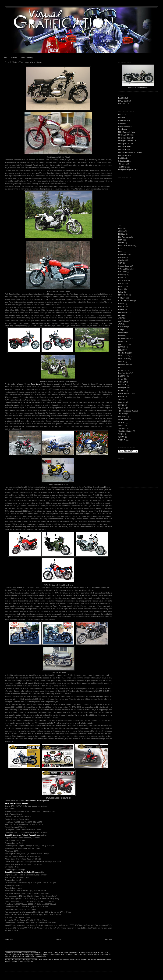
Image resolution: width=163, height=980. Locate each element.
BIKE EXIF (122, 115)
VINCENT (122, 428)
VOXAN (121, 434)
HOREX (121, 309)
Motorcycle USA (124, 149)
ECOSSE (122, 286)
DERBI (121, 278)
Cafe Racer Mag (124, 121)
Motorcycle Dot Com (126, 144)
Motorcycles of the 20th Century (130, 152)
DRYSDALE (123, 280)
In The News (123, 312)
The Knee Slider (124, 164)
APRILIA (121, 231)
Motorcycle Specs (125, 147)
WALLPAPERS (124, 104)
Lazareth (121, 336)
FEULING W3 (123, 295)
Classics (121, 260)
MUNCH (121, 362)
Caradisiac (122, 123)
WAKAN (121, 437)
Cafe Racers (123, 254)
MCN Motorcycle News (127, 132)
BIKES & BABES (124, 101)
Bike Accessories (125, 237)
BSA (120, 249)
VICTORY (122, 423)
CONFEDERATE (124, 269)
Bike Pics (122, 118)
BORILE (121, 243)
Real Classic (123, 158)
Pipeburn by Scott (125, 155)
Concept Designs (125, 266)
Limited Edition (124, 338)
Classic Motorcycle (125, 126)
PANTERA (122, 382)
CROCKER (122, 272)
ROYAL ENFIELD (125, 394)
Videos (121, 425)
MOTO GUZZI (123, 356)
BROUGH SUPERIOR (126, 246)
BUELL (121, 252)
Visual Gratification (125, 431)
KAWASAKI (123, 327)
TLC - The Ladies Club (127, 411)
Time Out (122, 408)
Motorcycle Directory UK (127, 141)
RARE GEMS (123, 98)
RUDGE (121, 396)
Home (5, 58)
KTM (120, 330)
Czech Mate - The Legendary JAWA (23, 62)
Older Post (108, 940)
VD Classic (122, 417)
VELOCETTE (123, 420)
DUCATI (121, 283)
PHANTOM (122, 385)
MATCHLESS (123, 344)
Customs (122, 275)
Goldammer (123, 298)
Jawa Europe (36, 384)
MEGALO (122, 347)
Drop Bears (122, 129)
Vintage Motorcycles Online (128, 170)
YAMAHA (122, 440)
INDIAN (121, 315)
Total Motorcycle (124, 167)
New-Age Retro (124, 373)
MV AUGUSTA (124, 365)
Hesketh (121, 304)
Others (121, 379)
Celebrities (122, 257)
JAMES (121, 318)
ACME (121, 228)
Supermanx (122, 402)
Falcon (121, 292)
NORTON (122, 376)
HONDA (121, 307)
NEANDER (122, 370)
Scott (120, 399)
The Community (27, 58)
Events (121, 289)
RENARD (122, 391)
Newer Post (9, 940)
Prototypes (122, 388)
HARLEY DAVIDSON (126, 301)
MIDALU (121, 350)
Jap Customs (123, 321)
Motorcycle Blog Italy (126, 138)
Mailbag (121, 341)
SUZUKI (121, 405)
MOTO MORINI (124, 359)
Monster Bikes (124, 353)
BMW (120, 240)
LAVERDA (122, 333)
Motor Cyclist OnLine (126, 135)
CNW (120, 263)
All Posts (14, 58)
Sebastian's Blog (124, 161)
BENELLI (122, 234)
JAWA (120, 324)
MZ (119, 367)
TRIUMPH (122, 414)
